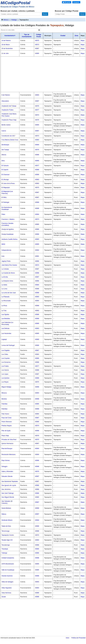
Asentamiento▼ (10, 36)
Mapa (83, 40)
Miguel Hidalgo (6, 387)
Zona (76, 36)
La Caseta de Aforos (8, 273)
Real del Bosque (7, 448)
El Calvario (5, 166)
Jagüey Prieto (6, 261)
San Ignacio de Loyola (9, 485)
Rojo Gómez (6, 460)
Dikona (4, 155)
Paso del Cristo (6, 418)
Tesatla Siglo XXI (7, 540)
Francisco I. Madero (8, 219)
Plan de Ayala (6, 431)
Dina (3, 161)
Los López (5, 374)
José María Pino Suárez (9, 265)
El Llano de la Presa (8, 183)
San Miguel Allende (8, 497)
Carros (4, 131)
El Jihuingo (5, 179)
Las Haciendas (6, 333)
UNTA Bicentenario (8, 564)
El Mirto (4, 197)
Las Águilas (5, 314)
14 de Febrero (6, 40)
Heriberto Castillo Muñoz (10, 239)
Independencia (6, 250)
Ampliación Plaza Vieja (9, 120)
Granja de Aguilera (8, 229)
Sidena (4, 514)
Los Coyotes (6, 358)
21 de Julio (5, 53)
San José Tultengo (8, 493)
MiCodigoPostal (15, 3)
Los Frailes (5, 366)
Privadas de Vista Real (9, 439)
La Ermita (5, 277)
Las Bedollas (6, 318)
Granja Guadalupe (8, 234)
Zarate (4, 597)
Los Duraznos (6, 362)
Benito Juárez (6, 125)
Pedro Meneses (7, 422)
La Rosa (4, 306)
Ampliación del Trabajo (9, 106)
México (5, 20)
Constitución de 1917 (8, 136)
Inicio (68, 638)
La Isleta (4, 285)
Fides (3, 214)
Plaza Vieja (5, 436)
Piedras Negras (7, 426)
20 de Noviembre (7, 48)
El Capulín (5, 170)
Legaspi (4, 339)
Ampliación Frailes (8, 110)
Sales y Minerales (7, 471)
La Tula (4, 310)
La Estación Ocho (7, 281)
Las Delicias (5, 328)
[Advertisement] (43, 74)
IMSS (3, 244)
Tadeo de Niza (6, 526)
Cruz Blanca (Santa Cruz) (10, 140)
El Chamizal (5, 175)
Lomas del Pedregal (8, 345)
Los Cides (5, 354)
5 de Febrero (6, 95)
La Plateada (5, 297)
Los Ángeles (6, 350)
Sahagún (4, 466)
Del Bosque (5, 145)
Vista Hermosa (6, 593)
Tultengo (4, 553)
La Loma (4, 289)
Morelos (4, 399)
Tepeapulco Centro (8, 535)
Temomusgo (6, 531)
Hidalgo (14, 20)
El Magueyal (6, 187)
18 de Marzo (6, 45)
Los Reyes (5, 382)
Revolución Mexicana (9, 454)
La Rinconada (6, 301)
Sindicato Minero (7, 520)
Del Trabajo (5, 150)
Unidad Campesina (8, 558)
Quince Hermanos (7, 443)
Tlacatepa (5, 549)
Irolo (3, 256)
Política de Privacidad (78, 638)
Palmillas (4, 404)
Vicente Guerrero (7, 576)
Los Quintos (5, 378)
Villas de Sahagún (7, 582)
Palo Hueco (5, 414)
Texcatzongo (6, 545)
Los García (5, 370)
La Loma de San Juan (9, 293)
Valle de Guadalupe (8, 570)
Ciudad (63, 36)
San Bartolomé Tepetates (10, 481)
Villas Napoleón (7, 588)
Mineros (4, 393)
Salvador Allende (7, 476)
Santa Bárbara (6, 508)
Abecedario (5, 101)
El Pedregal (5, 202)
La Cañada (5, 269)
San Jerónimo (6, 489)
